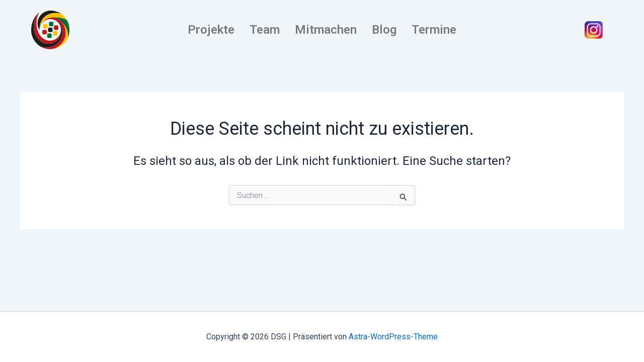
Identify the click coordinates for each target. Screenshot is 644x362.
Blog (384, 30)
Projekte (211, 30)
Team (265, 30)
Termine (434, 30)
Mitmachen (326, 30)
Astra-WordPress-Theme (393, 337)
